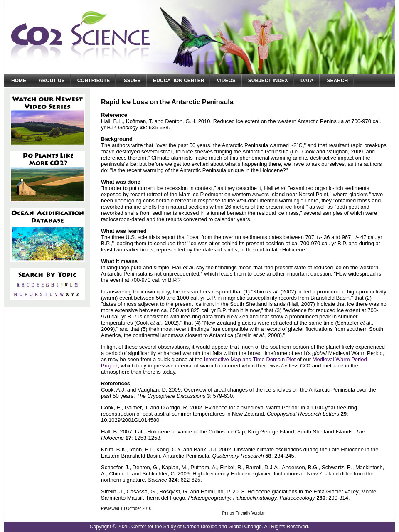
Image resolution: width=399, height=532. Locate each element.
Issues (131, 81)
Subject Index (268, 81)
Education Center (179, 81)
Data (307, 81)
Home (19, 81)
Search (337, 81)
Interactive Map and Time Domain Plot (250, 359)
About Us (52, 81)
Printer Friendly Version (244, 513)
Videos (226, 81)
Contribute (94, 81)
